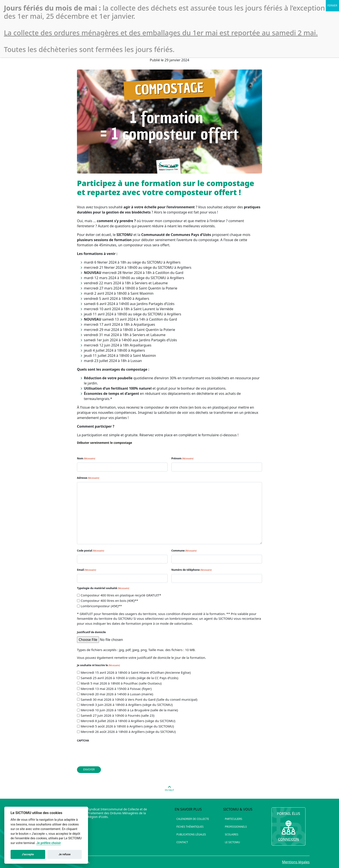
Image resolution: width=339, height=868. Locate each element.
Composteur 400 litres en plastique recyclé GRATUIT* (121, 595)
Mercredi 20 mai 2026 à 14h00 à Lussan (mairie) (117, 694)
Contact (182, 842)
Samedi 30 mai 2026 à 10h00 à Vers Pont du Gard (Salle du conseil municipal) (139, 699)
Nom (86, 458)
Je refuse (65, 854)
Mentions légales (296, 862)
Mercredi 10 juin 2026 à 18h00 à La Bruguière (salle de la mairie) (129, 710)
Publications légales (191, 834)
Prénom (182, 458)
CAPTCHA (83, 741)
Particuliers (233, 819)
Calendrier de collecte (193, 819)
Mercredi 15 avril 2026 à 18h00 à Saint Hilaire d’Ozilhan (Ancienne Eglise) (136, 672)
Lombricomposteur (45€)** (101, 606)
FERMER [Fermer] (332, 6)
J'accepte (28, 854)
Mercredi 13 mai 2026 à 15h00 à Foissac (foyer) (116, 689)
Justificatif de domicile (91, 632)
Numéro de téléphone (192, 570)
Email (86, 570)
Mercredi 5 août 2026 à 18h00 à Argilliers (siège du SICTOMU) (127, 726)
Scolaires (232, 834)
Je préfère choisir (49, 843)
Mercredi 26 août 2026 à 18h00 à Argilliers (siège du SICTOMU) (128, 732)
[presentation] (110, 753)
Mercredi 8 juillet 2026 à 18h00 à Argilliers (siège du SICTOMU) (128, 721)
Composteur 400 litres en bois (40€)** (109, 601)
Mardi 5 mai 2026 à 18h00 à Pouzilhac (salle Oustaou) (121, 683)
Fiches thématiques (190, 827)
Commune (184, 551)
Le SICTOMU (232, 842)
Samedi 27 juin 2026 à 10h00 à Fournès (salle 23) (118, 715)
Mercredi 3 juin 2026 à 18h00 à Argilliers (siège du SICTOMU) (127, 705)
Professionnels (236, 827)
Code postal (91, 551)
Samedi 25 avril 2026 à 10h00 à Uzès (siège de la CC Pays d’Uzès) (129, 678)
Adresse (88, 478)
